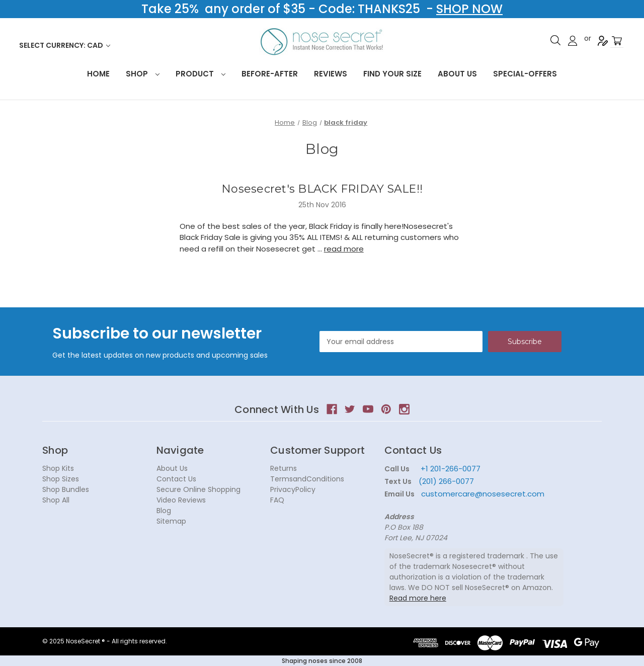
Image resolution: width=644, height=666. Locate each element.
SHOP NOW (469, 9)
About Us (457, 74)
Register (603, 41)
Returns (284, 468)
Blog (164, 511)
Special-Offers (525, 74)
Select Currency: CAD (65, 45)
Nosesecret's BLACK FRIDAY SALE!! (322, 189)
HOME (98, 74)
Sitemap (171, 521)
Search (555, 40)
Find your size (392, 74)
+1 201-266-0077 (451, 469)
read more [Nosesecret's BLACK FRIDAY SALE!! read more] (344, 249)
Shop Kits (58, 468)
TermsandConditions (307, 479)
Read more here (418, 598)
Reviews (331, 74)
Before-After (270, 74)
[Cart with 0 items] (617, 41)
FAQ (277, 500)
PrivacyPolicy (293, 489)
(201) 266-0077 (446, 481)
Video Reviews (181, 500)
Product (200, 74)
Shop (143, 74)
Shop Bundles (66, 489)
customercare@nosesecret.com (482, 494)
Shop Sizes (61, 479)
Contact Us (176, 479)
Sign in (573, 41)
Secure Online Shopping (198, 489)
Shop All (56, 500)
